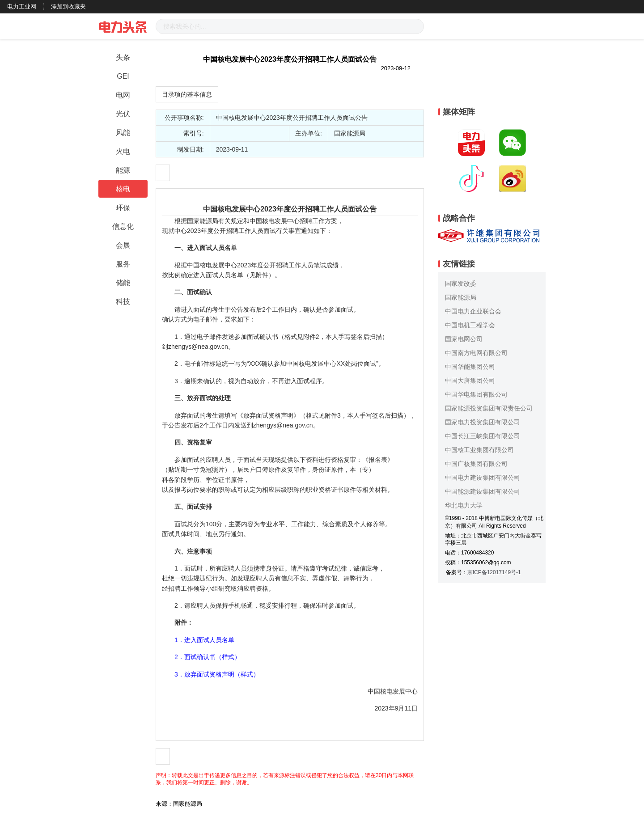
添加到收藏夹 (68, 6)
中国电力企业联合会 (473, 311)
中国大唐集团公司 (470, 381)
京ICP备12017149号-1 (494, 572)
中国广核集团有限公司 (476, 464)
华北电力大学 (464, 505)
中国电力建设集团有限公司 (483, 478)
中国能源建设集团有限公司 (483, 491)
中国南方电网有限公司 (476, 353)
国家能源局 (461, 297)
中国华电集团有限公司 (476, 394)
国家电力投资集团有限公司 (483, 422)
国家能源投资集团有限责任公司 (489, 408)
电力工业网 (22, 6)
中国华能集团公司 (470, 367)
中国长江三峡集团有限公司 (483, 436)
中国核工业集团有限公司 (479, 450)
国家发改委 (461, 283)
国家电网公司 (464, 339)
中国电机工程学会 (470, 325)
